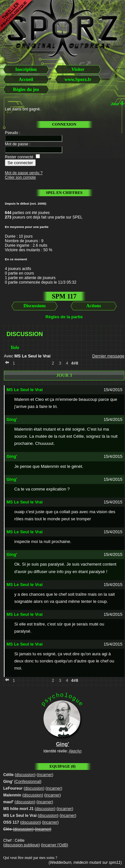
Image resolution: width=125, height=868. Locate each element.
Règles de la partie (64, 317)
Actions (94, 306)
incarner (45, 775)
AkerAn (75, 751)
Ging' (8, 782)
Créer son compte (20, 177)
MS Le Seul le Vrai (20, 816)
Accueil (26, 79)
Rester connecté (19, 157)
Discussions (34, 306)
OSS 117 (11, 822)
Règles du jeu (26, 90)
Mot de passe (17, 144)
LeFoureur (13, 788)
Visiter (78, 69)
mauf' (8, 802)
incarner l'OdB (55, 845)
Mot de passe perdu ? (24, 173)
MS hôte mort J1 (18, 809)
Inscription (26, 69)
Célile (8, 775)
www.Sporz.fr (78, 79)
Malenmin (12, 795)
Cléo (7, 829)
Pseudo (12, 133)
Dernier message (108, 356)
